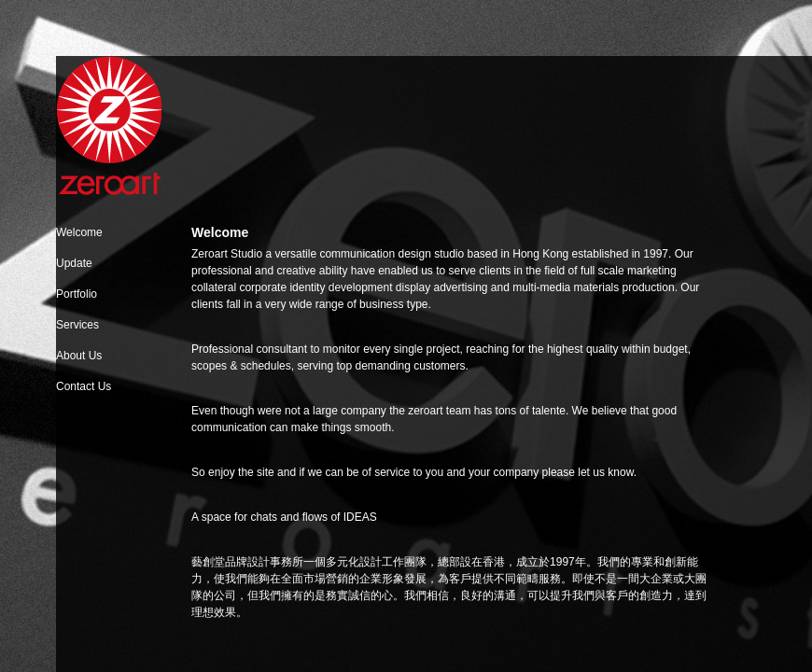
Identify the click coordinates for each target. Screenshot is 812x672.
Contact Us (84, 386)
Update (74, 263)
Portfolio (77, 294)
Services (77, 325)
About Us (79, 356)
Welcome (79, 232)
